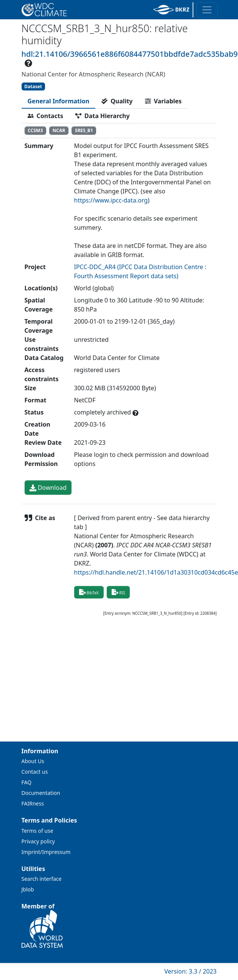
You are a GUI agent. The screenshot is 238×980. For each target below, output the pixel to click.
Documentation (41, 793)
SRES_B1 (84, 130)
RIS (118, 592)
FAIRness (33, 803)
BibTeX (89, 592)
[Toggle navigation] (207, 10)
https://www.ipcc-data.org (111, 200)
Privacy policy (38, 841)
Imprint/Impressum (46, 852)
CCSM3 (35, 130)
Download (48, 488)
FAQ (27, 782)
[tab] (59, 101)
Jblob (28, 889)
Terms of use (37, 831)
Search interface (42, 879)
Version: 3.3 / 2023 (190, 971)
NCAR (59, 130)
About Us (33, 761)
